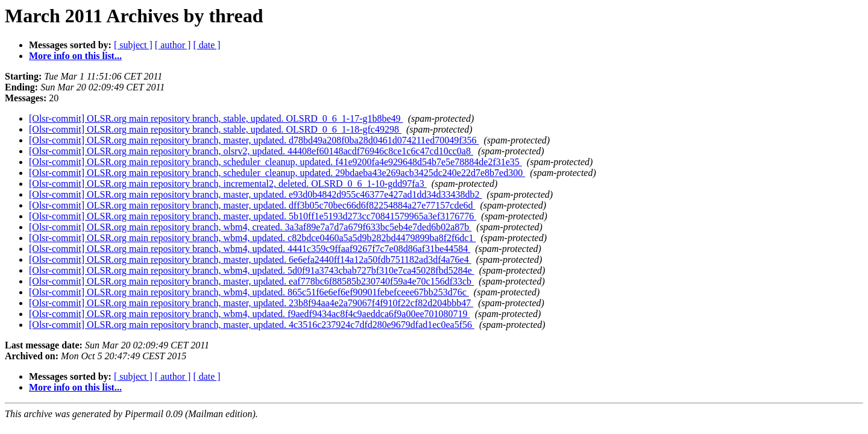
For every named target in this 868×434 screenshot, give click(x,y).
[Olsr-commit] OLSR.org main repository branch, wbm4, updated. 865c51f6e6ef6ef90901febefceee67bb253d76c (249, 292)
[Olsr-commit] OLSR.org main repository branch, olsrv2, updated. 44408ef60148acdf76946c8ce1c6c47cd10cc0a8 (251, 151)
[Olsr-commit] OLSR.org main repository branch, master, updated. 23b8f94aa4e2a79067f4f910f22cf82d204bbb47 (251, 303)
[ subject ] (133, 45)
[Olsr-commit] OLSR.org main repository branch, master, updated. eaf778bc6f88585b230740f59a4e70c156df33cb (251, 281)
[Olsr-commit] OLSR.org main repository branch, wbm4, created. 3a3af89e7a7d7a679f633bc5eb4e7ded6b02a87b (250, 227)
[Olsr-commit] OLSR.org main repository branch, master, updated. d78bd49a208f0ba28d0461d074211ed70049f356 (254, 140)
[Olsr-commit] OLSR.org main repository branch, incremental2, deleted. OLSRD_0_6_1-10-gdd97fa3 (228, 184)
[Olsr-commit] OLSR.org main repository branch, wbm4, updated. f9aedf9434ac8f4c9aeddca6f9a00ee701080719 (250, 314)
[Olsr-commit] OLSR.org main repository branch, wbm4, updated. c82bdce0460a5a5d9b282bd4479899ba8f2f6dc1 (252, 238)
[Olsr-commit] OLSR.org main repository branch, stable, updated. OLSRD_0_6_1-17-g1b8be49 (216, 118)
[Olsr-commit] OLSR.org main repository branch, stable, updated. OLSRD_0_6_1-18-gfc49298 (215, 129)
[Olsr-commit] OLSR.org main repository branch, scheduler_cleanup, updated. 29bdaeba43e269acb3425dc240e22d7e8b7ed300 (277, 173)
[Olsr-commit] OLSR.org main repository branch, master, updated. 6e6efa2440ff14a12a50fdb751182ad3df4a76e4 (250, 259)
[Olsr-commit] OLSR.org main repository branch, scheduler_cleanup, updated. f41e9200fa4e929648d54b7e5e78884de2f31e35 (275, 162)
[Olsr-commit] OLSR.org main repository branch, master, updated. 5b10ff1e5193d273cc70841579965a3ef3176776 (253, 216)
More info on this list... (75, 56)
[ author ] (173, 45)
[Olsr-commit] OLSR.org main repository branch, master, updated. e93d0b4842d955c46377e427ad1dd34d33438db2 (256, 194)
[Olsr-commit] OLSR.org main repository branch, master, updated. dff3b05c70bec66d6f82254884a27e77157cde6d (252, 205)
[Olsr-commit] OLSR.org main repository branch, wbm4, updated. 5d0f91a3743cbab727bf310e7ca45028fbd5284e (252, 270)
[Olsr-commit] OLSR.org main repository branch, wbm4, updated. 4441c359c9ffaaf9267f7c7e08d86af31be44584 (250, 249)
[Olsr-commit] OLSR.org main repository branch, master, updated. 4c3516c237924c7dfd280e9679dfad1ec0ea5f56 (252, 325)
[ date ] (206, 45)
